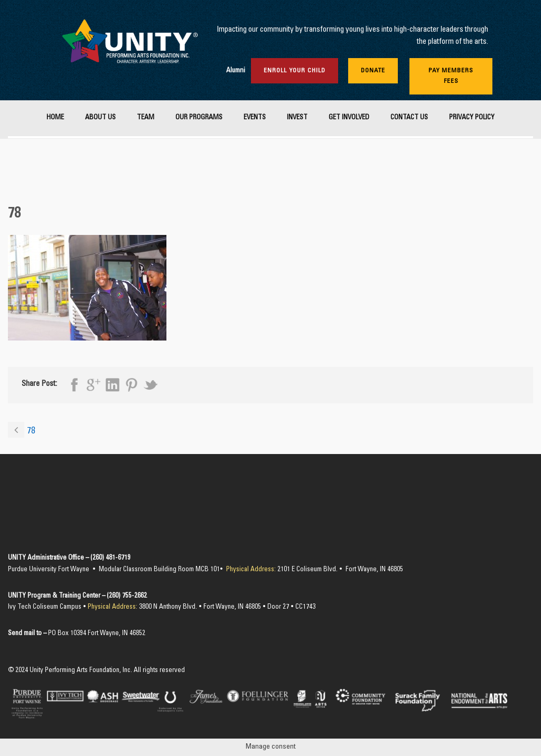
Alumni (236, 71)
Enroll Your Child (295, 71)
